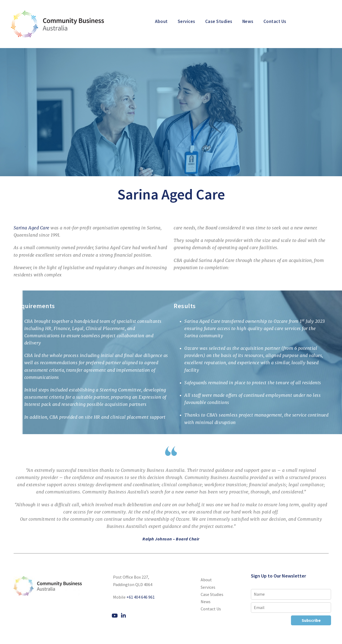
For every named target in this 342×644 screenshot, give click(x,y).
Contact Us (275, 21)
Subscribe (311, 620)
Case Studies (219, 21)
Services (186, 21)
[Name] (291, 594)
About (161, 21)
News (248, 21)
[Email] (291, 608)
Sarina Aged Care (32, 228)
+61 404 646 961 (141, 597)
